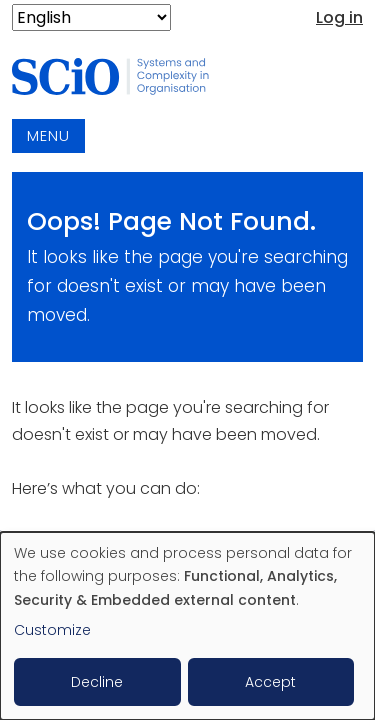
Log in (339, 17)
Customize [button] (52, 630)
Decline (97, 682)
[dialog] (187, 626)
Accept (270, 682)
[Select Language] (91, 17)
